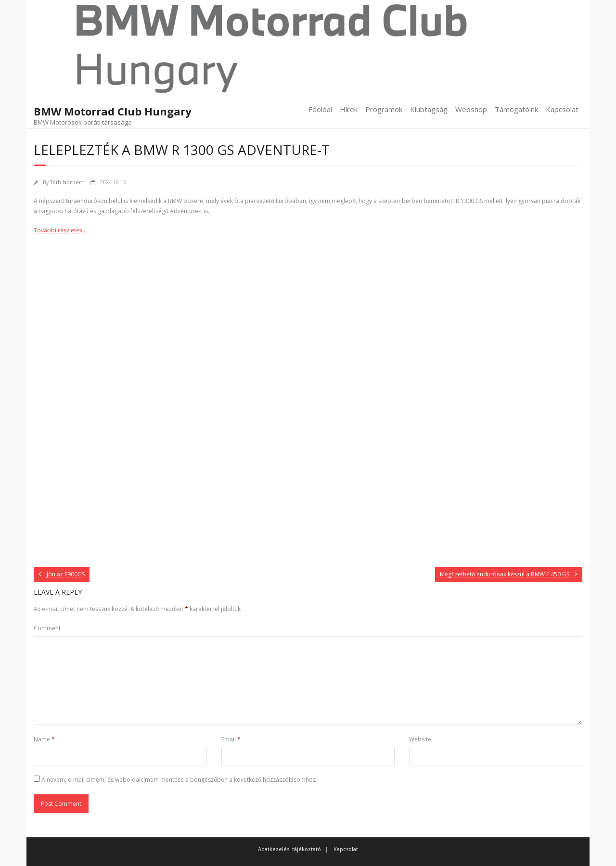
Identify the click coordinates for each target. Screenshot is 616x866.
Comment (47, 628)
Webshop (471, 109)
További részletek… (60, 230)
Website (420, 739)
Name (44, 739)
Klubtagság (429, 109)
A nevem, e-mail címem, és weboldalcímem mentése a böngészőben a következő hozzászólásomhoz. (179, 780)
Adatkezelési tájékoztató (289, 849)
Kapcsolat (562, 109)
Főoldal (320, 109)
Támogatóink (516, 109)
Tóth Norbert (67, 182)
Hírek (349, 109)
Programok (384, 109)
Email (231, 739)
